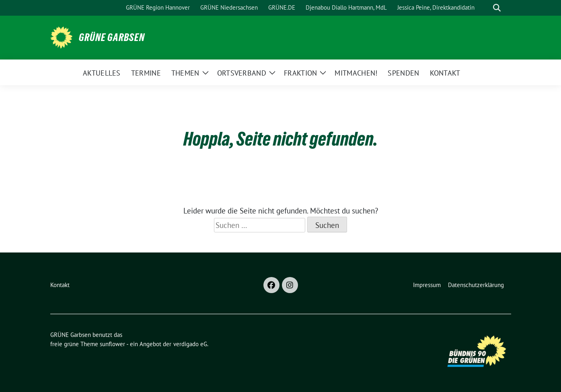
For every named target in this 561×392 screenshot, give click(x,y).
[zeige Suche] (497, 8)
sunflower (112, 344)
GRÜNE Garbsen (112, 37)
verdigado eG (190, 344)
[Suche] (485, 8)
